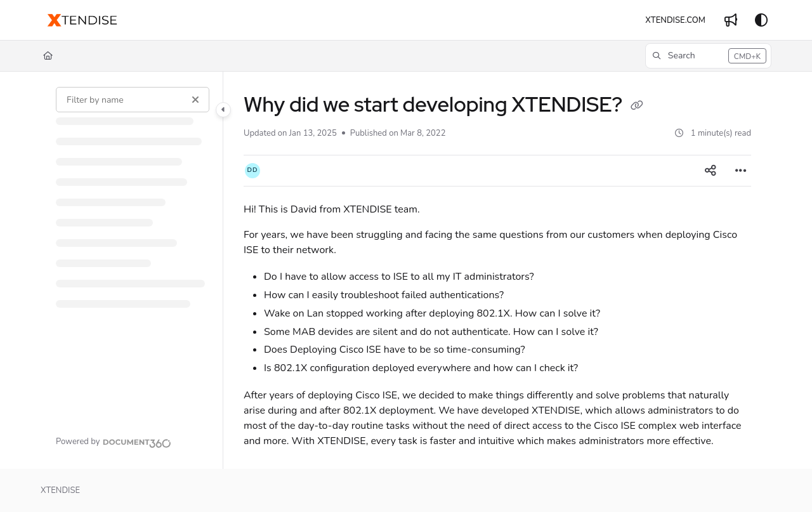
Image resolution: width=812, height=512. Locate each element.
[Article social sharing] (710, 171)
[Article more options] (741, 171)
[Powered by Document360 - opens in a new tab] (114, 442)
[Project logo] (82, 20)
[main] (497, 270)
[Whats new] (731, 20)
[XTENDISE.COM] (675, 20)
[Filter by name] (133, 100)
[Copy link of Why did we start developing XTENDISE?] (637, 107)
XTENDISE (60, 490)
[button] (708, 56)
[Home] (48, 56)
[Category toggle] (223, 110)
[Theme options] (761, 20)
